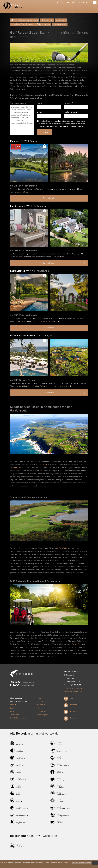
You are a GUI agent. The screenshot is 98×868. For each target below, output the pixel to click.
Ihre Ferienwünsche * (19, 103)
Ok (95, 863)
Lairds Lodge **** (30, 206)
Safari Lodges (43, 24)
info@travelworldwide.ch (73, 688)
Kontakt (13, 705)
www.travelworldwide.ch (73, 692)
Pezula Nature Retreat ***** (32, 336)
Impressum (41, 705)
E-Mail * (40, 112)
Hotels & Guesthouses (22, 24)
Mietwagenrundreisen (27, 20)
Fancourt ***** (24, 142)
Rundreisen (47, 20)
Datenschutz (42, 701)
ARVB (39, 698)
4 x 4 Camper (60, 24)
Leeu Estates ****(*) (30, 271)
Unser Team (15, 715)
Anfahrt (13, 711)
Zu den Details (64, 198)
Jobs (39, 708)
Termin (13, 708)
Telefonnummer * (71, 112)
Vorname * (68, 103)
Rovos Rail (76, 644)
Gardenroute (15, 467)
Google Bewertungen (18, 718)
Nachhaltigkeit (42, 715)
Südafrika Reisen (62, 548)
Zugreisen (61, 20)
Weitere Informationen (81, 863)
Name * (40, 103)
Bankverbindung (43, 711)
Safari (45, 464)
